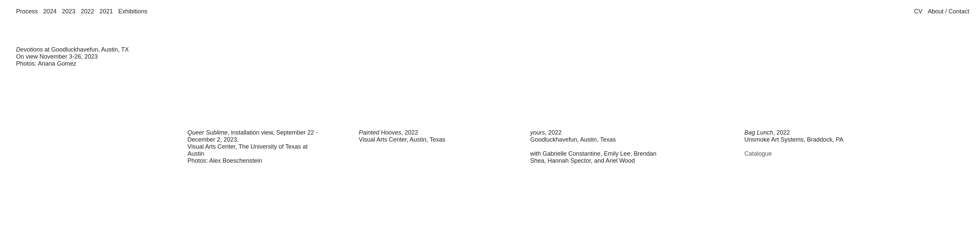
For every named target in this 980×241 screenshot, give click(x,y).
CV (918, 11)
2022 (87, 11)
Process (27, 11)
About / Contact (949, 11)
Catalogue (758, 154)
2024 (50, 11)
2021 (106, 11)
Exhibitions (133, 11)
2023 (69, 11)
